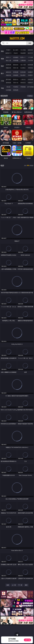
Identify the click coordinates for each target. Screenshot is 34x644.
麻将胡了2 (8, 53)
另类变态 (30, 68)
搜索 (30, 43)
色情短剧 (16, 90)
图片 (2, 73)
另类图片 (30, 75)
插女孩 (8, 87)
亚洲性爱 (8, 65)
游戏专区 (30, 50)
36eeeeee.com (17, 38)
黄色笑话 (23, 83)
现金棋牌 (23, 53)
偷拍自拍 (16, 65)
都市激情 (8, 79)
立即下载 (27, 640)
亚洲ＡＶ (8, 57)
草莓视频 (23, 87)
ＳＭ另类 (30, 60)
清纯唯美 (16, 75)
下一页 (20, 585)
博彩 (2, 51)
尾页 (26, 585)
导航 (2, 88)
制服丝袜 (8, 68)
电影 (2, 66)
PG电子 (8, 50)
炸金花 (16, 53)
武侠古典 (30, 79)
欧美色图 (23, 72)
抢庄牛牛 (30, 53)
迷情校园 (8, 83)
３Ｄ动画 (30, 57)
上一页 (14, 585)
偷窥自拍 (8, 72)
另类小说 (16, 83)
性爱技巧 (30, 83)
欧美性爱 (30, 65)
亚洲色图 (16, 72)
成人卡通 (23, 65)
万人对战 (23, 50)
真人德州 (16, 50)
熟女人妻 (8, 60)
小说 (2, 81)
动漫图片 (30, 72)
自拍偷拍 (16, 57)
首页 (8, 585)
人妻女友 (23, 79)
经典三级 (16, 68)
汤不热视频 (30, 87)
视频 (2, 59)
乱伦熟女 (23, 68)
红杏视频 (8, 90)
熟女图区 (23, 75)
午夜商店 (16, 87)
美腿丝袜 (8, 75)
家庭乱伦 (16, 79)
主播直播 (23, 60)
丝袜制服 (16, 60)
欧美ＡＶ (23, 57)
